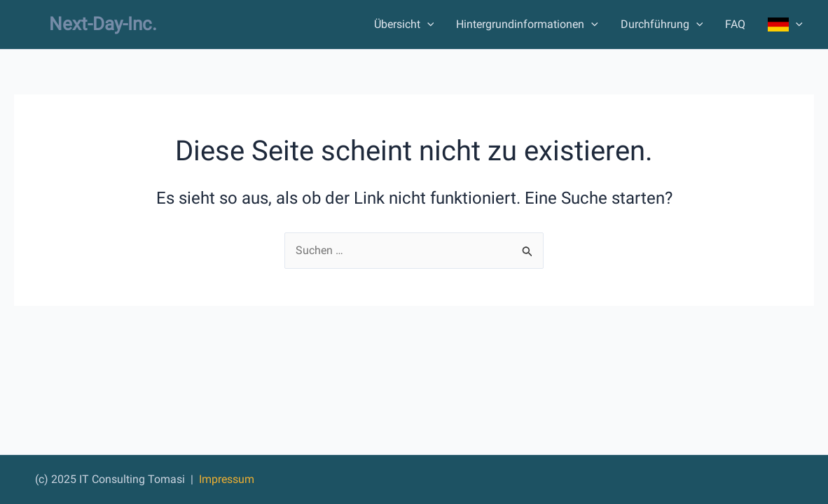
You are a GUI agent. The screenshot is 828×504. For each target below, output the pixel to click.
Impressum (227, 479)
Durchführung (662, 24)
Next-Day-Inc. (103, 24)
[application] (427, 24)
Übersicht (404, 24)
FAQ (735, 24)
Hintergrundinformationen (527, 24)
